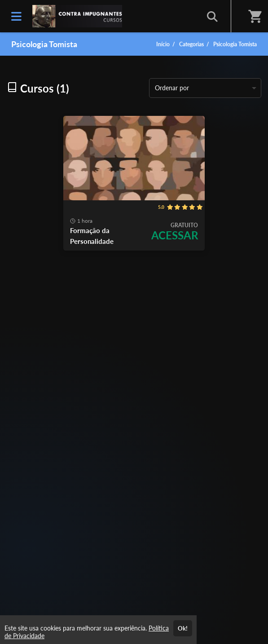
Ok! (183, 628)
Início (163, 44)
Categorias (191, 44)
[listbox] (205, 88)
